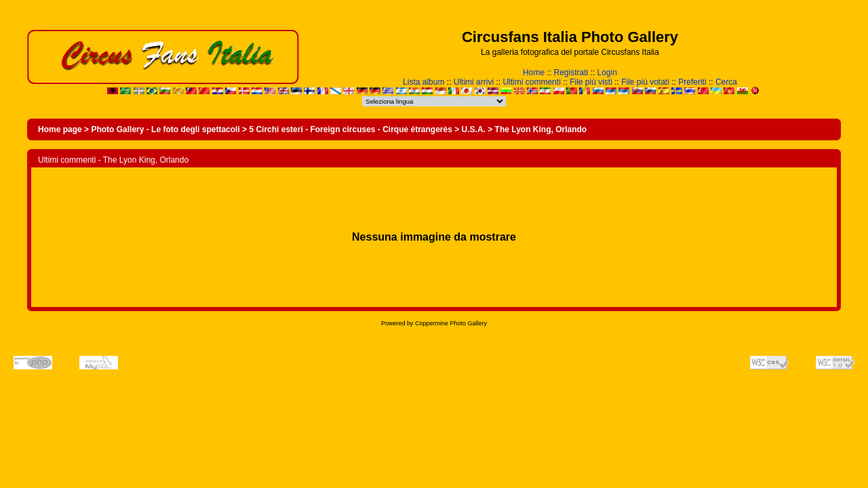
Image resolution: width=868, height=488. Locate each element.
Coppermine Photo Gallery (451, 323)
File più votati (645, 82)
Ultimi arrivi (474, 82)
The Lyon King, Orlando (541, 129)
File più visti (591, 82)
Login (607, 73)
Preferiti (692, 82)
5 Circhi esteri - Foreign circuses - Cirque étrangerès (350, 129)
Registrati (571, 73)
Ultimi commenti (531, 82)
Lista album (423, 82)
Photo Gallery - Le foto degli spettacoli (165, 129)
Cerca (726, 82)
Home (534, 73)
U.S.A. (474, 129)
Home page (60, 129)
